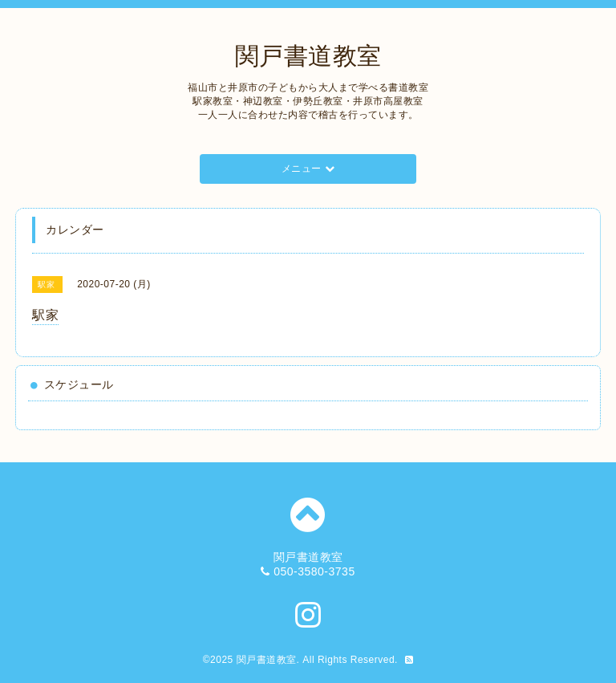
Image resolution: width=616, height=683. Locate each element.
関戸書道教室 (308, 56)
